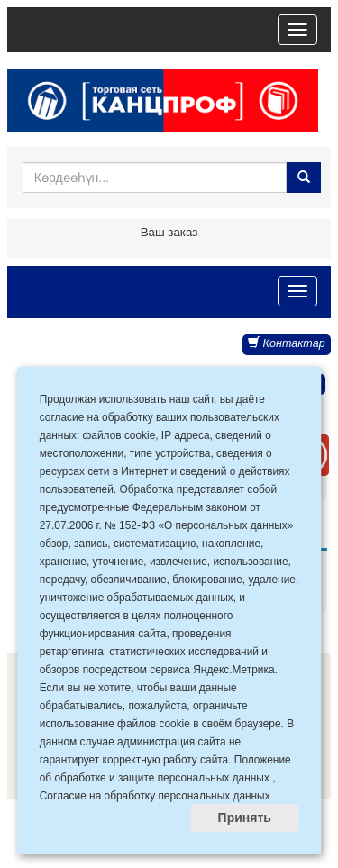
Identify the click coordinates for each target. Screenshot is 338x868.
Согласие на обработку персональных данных (155, 796)
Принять (245, 818)
